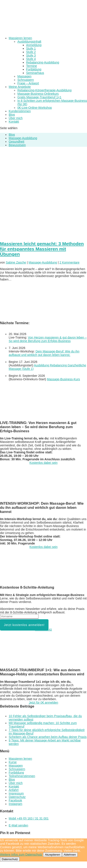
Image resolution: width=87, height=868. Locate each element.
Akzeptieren (52, 855)
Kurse (13, 762)
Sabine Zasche (16, 262)
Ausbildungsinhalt (29, 42)
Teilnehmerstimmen (22, 776)
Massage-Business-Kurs (64, 379)
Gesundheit (17, 142)
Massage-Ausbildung (23, 138)
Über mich (16, 118)
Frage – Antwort (28, 83)
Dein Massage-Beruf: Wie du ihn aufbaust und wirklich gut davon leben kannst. (44, 353)
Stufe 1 (31, 48)
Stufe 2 (31, 52)
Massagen (24, 76)
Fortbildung (34, 69)
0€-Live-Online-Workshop (35, 108)
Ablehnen (70, 855)
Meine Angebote (20, 87)
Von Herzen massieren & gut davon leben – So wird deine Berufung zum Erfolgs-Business (48, 339)
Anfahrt (14, 790)
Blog (12, 115)
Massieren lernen (20, 38)
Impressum (16, 793)
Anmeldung (34, 45)
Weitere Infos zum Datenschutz (21, 855)
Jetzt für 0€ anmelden (44, 703)
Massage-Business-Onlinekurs (38, 94)
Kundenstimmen (20, 111)
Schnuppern (26, 80)
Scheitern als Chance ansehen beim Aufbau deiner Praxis (48, 737)
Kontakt (14, 122)
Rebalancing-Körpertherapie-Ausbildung (44, 90)
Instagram (15, 804)
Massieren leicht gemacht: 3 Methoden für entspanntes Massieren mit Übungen (42, 249)
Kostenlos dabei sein (43, 463)
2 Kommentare (69, 262)
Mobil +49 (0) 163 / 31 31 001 (29, 818)
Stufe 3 (31, 55)
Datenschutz (43, 629)
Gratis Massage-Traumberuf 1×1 (39, 97)
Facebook (15, 800)
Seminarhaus (35, 73)
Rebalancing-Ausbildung (43, 62)
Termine (32, 66)
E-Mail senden (18, 825)
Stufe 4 (31, 59)
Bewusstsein (17, 145)
